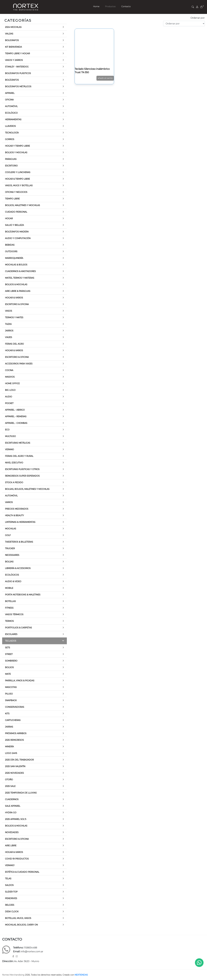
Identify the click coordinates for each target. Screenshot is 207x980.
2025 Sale (10, 786)
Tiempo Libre (12, 199)
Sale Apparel (13, 806)
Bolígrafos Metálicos (18, 87)
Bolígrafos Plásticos (18, 73)
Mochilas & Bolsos (16, 265)
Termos (9, 621)
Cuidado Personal (16, 212)
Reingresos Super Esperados (22, 476)
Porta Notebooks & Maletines (23, 595)
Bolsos (9, 667)
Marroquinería (14, 258)
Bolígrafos (12, 80)
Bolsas (9, 562)
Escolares (11, 634)
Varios (9, 502)
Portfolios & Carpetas (18, 628)
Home (96, 6)
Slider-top (11, 892)
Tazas (8, 324)
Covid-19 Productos (17, 859)
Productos (110, 6)
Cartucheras (13, 720)
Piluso (9, 694)
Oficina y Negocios (16, 192)
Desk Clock (12, 912)
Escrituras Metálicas (18, 443)
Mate (8, 674)
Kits (7, 714)
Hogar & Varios (14, 298)
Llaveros (10, 126)
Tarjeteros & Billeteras (19, 542)
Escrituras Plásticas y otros (22, 469)
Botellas (10, 601)
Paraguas (11, 159)
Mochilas (11, 529)
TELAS (8, 879)
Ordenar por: (198, 18)
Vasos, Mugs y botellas (19, 185)
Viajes (9, 337)
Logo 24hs (11, 753)
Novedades (12, 832)
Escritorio (11, 166)
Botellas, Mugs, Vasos (18, 918)
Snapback (11, 700)
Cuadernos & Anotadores (20, 271)
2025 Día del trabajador (19, 760)
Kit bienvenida (13, 47)
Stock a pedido (14, 482)
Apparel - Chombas (16, 423)
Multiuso (10, 436)
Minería (9, 747)
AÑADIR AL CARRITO (105, 78)
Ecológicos (12, 575)
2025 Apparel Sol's (16, 819)
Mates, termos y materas (20, 278)
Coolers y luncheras (18, 172)
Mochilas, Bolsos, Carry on (21, 925)
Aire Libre (11, 846)
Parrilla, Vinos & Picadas (20, 681)
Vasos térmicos (14, 614)
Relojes (10, 905)
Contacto (126, 6)
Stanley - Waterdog (17, 67)
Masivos (10, 377)
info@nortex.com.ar (32, 952)
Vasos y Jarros (14, 60)
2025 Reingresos (14, 740)
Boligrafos (12, 40)
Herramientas (13, 120)
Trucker (10, 548)
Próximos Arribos (16, 733)
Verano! (10, 865)
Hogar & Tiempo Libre (17, 179)
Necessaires (12, 555)
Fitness (9, 608)
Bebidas (10, 245)
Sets (8, 648)
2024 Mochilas (13, 27)
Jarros (9, 331)
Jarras (9, 727)
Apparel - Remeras (16, 416)
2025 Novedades (14, 773)
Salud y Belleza (14, 225)
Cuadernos (12, 799)
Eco (7, 430)
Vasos (9, 311)
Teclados (11, 641)
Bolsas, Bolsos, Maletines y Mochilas (27, 489)
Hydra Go (11, 813)
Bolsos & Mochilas (16, 284)
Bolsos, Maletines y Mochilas (22, 205)
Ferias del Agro (14, 344)
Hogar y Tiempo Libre (17, 146)
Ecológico (11, 113)
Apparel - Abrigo (15, 410)
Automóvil (11, 106)
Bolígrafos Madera (17, 232)
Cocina (9, 370)
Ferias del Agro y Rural (19, 456)
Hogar (9, 218)
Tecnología (12, 133)
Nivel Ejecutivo (14, 463)
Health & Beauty (14, 515)
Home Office (12, 383)
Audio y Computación (18, 238)
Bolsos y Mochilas (16, 153)
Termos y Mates (14, 317)
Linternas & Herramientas (20, 522)
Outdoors (11, 251)
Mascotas (11, 687)
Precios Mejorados (17, 509)
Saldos (9, 885)
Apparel (10, 93)
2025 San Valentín (15, 766)
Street (9, 654)
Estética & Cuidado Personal (22, 872)
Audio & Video (13, 581)
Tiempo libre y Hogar (17, 54)
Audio (9, 397)
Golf (8, 535)
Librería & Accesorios (18, 568)
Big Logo (10, 390)
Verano (9, 449)
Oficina (9, 100)
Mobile (9, 588)
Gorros (10, 139)
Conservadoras (15, 707)
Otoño (9, 780)
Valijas (9, 34)
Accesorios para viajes (19, 364)
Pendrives (11, 898)
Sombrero (11, 661)
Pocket (9, 403)
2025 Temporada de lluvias (21, 793)
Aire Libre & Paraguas (18, 291)
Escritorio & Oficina (17, 304)
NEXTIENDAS (81, 975)
